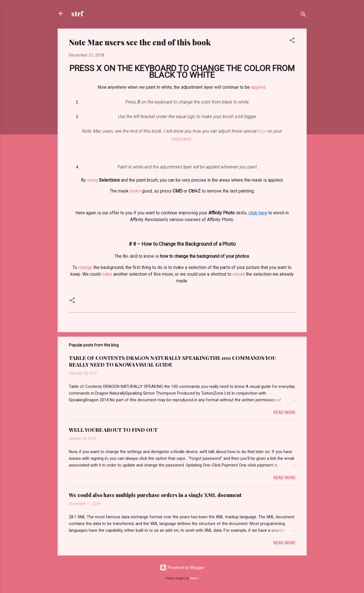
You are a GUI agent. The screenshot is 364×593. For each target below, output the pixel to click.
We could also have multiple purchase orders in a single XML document (155, 495)
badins (194, 578)
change (85, 267)
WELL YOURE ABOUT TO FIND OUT (113, 430)
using (92, 180)
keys (262, 131)
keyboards (181, 139)
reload (239, 274)
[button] (292, 41)
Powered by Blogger (182, 568)
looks (135, 191)
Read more (284, 412)
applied (258, 87)
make (107, 274)
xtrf (77, 13)
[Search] (303, 15)
